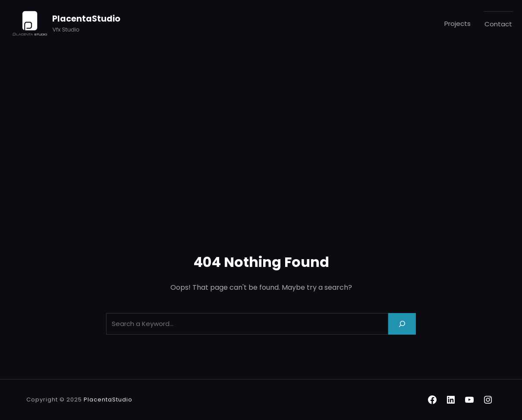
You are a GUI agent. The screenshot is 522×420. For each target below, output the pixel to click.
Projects (458, 24)
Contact (498, 24)
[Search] (402, 324)
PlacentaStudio (86, 19)
